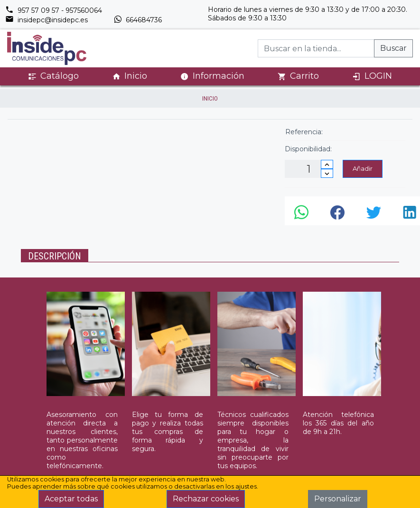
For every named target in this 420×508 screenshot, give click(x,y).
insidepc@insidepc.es (47, 20)
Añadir (363, 168)
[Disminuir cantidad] (327, 173)
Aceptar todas (71, 499)
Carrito (298, 76)
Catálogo (53, 76)
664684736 (138, 20)
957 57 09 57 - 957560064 (54, 10)
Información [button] (212, 76)
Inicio (130, 76)
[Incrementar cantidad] (327, 164)
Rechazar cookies (206, 499)
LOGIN (372, 76)
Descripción (55, 256)
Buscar (393, 48)
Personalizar (338, 499)
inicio (210, 98)
